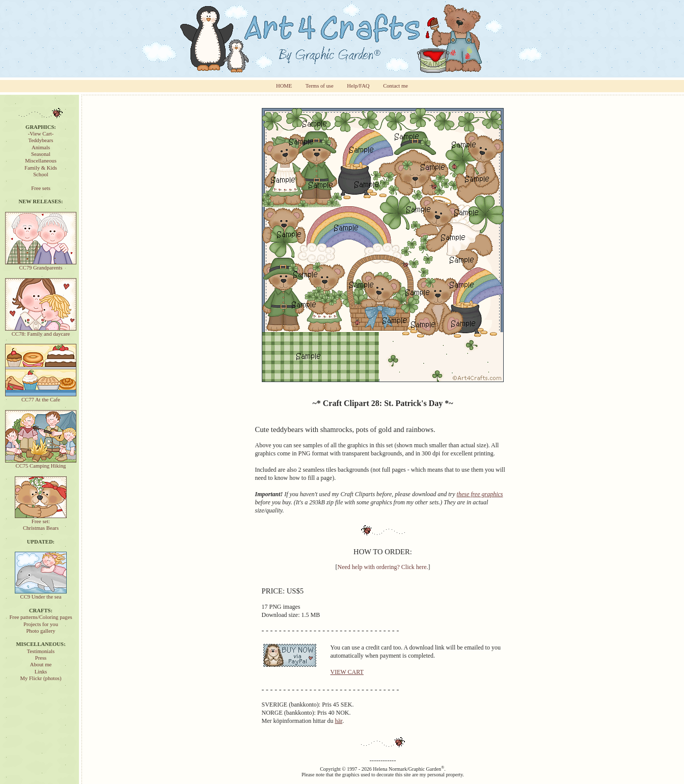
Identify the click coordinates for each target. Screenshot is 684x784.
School (41, 174)
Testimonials (41, 651)
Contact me (395, 86)
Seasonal (41, 154)
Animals (41, 147)
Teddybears (41, 140)
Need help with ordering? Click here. (383, 567)
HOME (284, 86)
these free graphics (480, 494)
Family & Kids (41, 168)
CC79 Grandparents (41, 265)
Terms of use (320, 86)
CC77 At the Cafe (41, 397)
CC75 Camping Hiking (41, 463)
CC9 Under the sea (41, 594)
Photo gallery (40, 631)
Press (41, 658)
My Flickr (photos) (40, 678)
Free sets (41, 188)
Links (41, 672)
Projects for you (41, 624)
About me (41, 665)
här (338, 721)
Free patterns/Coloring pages (40, 617)
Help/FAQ (358, 86)
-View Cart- (41, 134)
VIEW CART (347, 672)
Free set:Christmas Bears (41, 522)
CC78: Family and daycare (41, 331)
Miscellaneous (41, 161)
